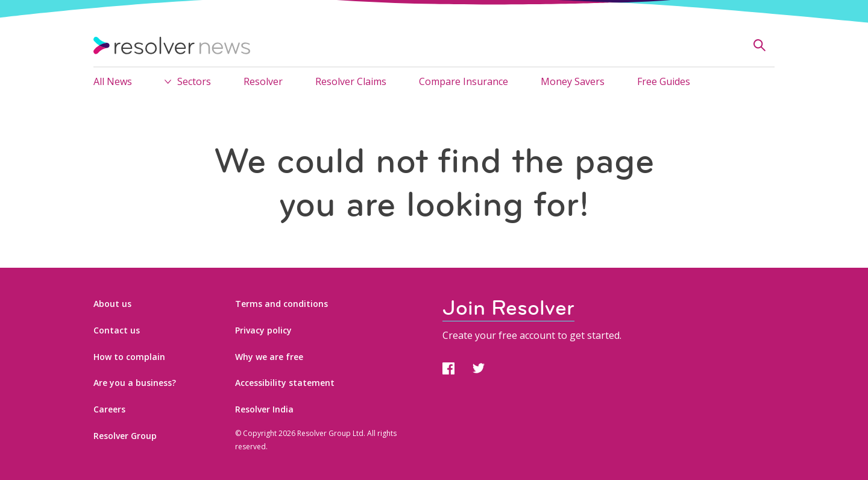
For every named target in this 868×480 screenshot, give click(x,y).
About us (112, 304)
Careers (109, 409)
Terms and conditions (281, 304)
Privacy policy (263, 330)
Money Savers (573, 81)
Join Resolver (508, 308)
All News (113, 81)
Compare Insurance (464, 81)
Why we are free (269, 357)
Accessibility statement (285, 383)
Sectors (194, 81)
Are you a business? (135, 383)
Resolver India (264, 409)
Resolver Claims (351, 81)
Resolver (263, 81)
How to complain (129, 357)
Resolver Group (125, 436)
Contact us (117, 330)
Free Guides (664, 81)
